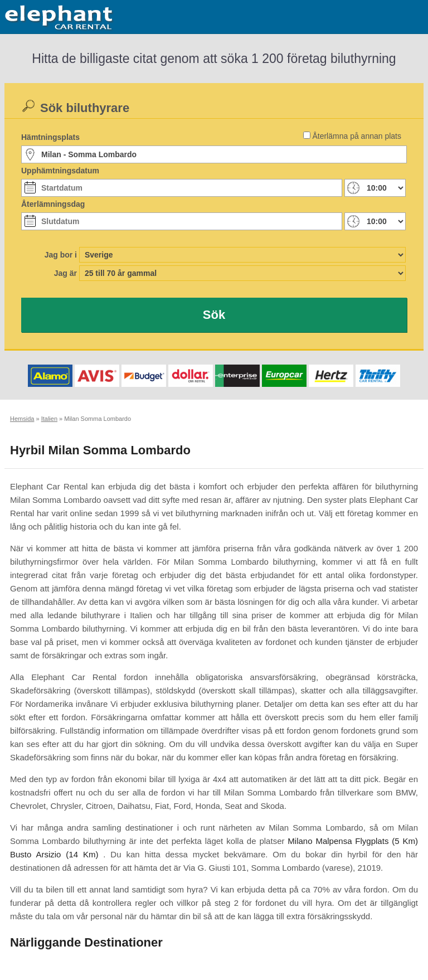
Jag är (65, 273)
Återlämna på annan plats (357, 136)
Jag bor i (61, 255)
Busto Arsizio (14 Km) (54, 854)
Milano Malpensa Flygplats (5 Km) (353, 841)
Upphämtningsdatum (60, 171)
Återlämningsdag (53, 204)
